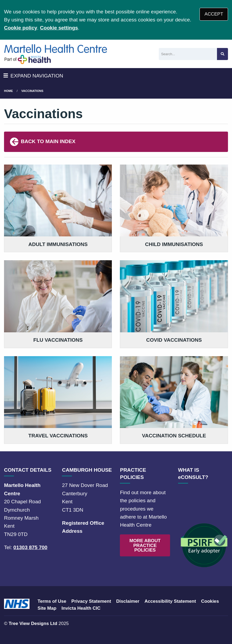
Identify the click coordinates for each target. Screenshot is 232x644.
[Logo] (56, 54)
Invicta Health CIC (81, 608)
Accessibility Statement (170, 601)
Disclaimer (128, 601)
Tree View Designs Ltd (33, 623)
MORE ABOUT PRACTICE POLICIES (145, 545)
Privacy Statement (91, 601)
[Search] (188, 54)
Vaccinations (32, 91)
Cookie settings (59, 28)
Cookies (210, 601)
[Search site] (222, 54)
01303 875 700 (30, 547)
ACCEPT (214, 14)
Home (8, 91)
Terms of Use (52, 601)
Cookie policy (21, 28)
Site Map (47, 608)
